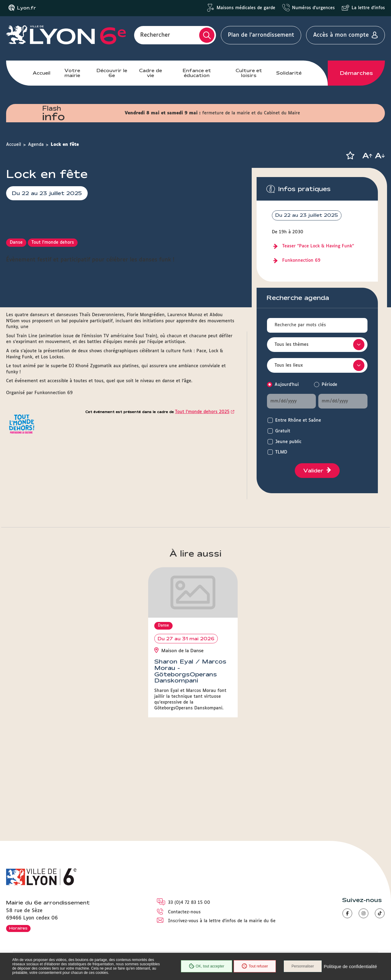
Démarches (356, 73)
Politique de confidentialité (350, 966)
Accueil (42, 73)
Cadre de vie (150, 73)
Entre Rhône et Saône (298, 420)
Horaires (18, 928)
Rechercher (155, 35)
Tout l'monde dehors (53, 363)
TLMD (281, 452)
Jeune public (288, 442)
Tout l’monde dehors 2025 (202, 532)
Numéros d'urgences (313, 8)
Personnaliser (303, 966)
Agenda (36, 145)
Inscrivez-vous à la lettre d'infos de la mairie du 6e (222, 921)
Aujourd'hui (287, 385)
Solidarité (289, 73)
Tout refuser (255, 966)
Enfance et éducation (197, 73)
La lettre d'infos (368, 8)
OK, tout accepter (206, 966)
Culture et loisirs (249, 73)
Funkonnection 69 (301, 261)
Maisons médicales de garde (246, 8)
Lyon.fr (27, 8)
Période (329, 385)
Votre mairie (72, 73)
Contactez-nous (184, 912)
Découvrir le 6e (112, 73)
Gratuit (283, 431)
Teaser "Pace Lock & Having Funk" (318, 246)
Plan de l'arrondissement (261, 35)
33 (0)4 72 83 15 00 (189, 903)
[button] (350, 156)
